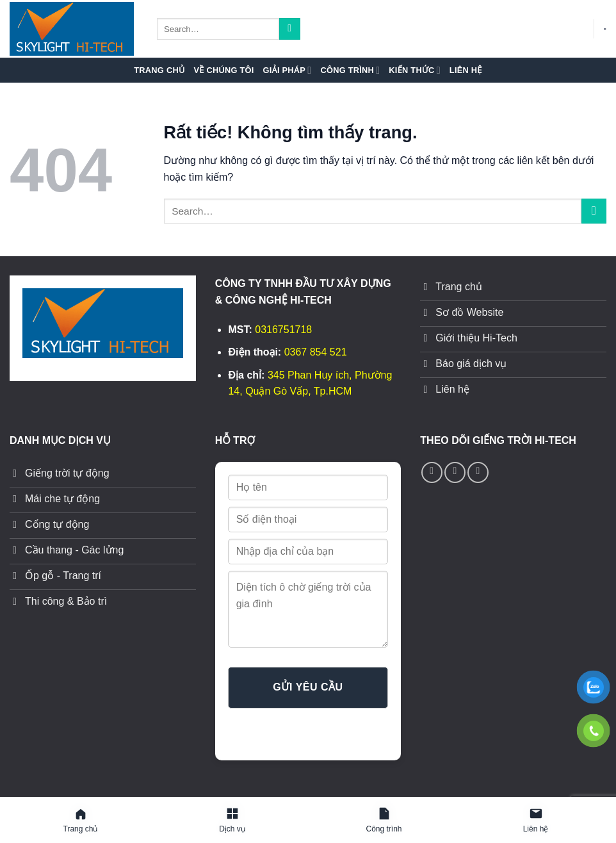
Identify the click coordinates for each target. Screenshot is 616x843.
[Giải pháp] (232, 821)
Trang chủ (159, 70)
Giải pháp (288, 70)
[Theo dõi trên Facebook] (432, 472)
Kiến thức (415, 70)
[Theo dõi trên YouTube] (478, 472)
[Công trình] (384, 821)
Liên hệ (466, 70)
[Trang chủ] (80, 821)
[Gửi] (290, 29)
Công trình (350, 70)
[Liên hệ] (536, 821)
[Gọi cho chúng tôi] (455, 472)
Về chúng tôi (223, 70)
